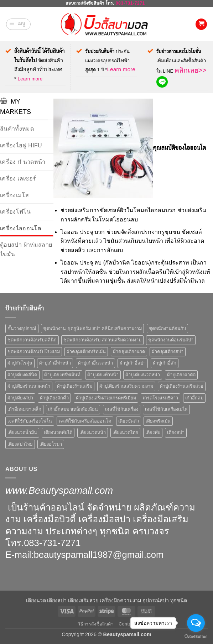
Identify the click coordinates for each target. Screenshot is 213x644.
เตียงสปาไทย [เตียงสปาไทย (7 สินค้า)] (20, 444)
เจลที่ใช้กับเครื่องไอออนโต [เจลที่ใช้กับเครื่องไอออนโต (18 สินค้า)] (85, 421)
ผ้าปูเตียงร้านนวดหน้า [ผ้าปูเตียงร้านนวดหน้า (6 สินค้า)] (29, 386)
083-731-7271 (130, 3)
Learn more (30, 79)
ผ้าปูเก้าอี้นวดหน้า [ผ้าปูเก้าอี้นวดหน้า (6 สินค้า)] (95, 363)
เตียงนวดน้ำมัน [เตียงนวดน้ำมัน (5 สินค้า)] (22, 432)
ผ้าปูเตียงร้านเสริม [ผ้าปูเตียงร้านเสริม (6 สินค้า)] (75, 386)
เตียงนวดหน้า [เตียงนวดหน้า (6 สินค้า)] (93, 432)
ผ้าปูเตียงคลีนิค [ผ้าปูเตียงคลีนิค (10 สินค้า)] (22, 375)
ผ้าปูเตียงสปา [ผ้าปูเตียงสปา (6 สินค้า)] (20, 398)
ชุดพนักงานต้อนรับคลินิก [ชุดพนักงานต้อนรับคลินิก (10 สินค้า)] (32, 340)
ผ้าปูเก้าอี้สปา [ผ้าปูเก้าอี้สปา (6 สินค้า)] (133, 363)
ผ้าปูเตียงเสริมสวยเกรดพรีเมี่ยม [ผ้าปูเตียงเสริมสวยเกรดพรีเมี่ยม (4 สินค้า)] (106, 398)
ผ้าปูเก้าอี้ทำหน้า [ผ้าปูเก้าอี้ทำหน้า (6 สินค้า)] (55, 363)
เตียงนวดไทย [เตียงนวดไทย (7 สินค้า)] (125, 432)
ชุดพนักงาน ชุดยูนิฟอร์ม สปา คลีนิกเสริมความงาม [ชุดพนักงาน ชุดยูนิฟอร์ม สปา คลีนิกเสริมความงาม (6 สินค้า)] (92, 328)
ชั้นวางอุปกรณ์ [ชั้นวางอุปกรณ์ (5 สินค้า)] (22, 328)
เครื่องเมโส (14, 195)
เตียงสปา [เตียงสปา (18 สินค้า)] (176, 432)
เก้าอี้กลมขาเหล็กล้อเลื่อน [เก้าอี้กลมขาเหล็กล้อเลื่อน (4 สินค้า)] (73, 409)
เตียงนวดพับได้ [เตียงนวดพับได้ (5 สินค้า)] (58, 432)
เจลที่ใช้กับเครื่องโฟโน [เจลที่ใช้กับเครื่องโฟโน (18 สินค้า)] (30, 421)
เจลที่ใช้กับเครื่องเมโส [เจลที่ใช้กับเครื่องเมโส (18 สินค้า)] (166, 409)
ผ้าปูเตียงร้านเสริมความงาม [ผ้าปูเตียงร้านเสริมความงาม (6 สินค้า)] (126, 386)
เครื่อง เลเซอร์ (18, 179)
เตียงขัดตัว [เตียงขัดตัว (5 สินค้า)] (129, 421)
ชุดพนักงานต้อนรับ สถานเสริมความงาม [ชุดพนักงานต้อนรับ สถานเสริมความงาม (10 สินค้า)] (102, 340)
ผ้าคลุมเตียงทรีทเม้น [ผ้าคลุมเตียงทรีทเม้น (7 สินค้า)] (86, 352)
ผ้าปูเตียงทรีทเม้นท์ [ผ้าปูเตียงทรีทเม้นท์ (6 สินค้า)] (62, 375)
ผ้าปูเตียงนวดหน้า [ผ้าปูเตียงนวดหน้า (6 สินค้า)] (143, 375)
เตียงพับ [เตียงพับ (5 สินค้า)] (153, 432)
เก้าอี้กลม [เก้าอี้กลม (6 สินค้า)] (194, 398)
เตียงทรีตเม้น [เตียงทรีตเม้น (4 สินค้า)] (158, 421)
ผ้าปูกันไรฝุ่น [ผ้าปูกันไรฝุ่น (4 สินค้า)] (20, 363)
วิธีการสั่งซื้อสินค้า (96, 624)
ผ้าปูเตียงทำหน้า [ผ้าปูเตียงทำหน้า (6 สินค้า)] (103, 375)
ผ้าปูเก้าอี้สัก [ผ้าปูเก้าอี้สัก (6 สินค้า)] (165, 363)
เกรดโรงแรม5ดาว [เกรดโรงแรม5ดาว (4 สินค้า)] (160, 398)
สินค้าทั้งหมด (17, 129)
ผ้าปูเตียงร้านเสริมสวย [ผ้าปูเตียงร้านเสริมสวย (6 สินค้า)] (182, 386)
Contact (127, 624)
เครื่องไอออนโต (20, 228)
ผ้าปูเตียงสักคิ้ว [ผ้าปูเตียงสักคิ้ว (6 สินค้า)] (54, 398)
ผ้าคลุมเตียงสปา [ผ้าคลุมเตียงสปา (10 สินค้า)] (168, 352)
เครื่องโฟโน (15, 212)
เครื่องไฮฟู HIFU (21, 145)
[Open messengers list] (196, 623)
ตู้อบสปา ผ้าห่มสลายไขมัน (26, 249)
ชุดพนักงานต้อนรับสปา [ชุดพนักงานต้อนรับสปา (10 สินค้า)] (171, 340)
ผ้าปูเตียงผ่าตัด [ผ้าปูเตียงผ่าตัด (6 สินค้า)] (181, 375)
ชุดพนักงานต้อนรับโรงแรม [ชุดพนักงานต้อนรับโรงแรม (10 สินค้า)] (34, 352)
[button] (19, 24)
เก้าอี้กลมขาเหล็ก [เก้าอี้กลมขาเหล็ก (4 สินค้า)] (24, 409)
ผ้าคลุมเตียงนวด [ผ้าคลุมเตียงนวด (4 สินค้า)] (129, 352)
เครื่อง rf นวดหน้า (23, 162)
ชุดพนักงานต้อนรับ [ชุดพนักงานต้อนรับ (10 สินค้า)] (167, 328)
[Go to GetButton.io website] (196, 637)
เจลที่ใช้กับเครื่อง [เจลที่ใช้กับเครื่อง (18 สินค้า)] (122, 409)
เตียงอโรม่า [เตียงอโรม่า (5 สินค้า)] (51, 444)
